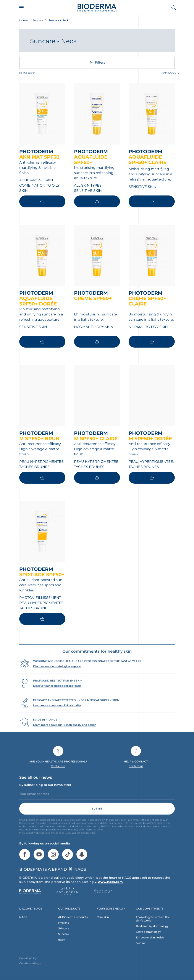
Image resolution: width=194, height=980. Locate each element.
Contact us (58, 773)
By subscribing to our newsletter (45, 792)
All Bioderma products (73, 924)
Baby (62, 947)
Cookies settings (30, 971)
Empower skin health (150, 945)
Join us (141, 950)
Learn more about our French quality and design (65, 732)
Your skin (103, 924)
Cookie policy (28, 965)
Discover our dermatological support (57, 674)
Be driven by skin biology (152, 933)
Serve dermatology (148, 939)
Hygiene (64, 930)
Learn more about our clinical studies (57, 713)
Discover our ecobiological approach (57, 693)
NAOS (23, 924)
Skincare (64, 936)
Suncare (64, 941)
